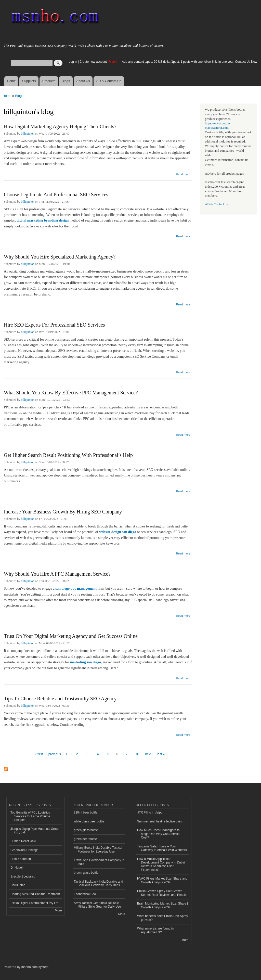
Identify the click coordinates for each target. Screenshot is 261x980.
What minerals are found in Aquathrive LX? (155, 930)
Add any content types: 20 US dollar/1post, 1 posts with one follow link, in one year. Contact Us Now (190, 62)
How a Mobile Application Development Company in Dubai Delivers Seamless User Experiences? (161, 864)
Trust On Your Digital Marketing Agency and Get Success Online (71, 636)
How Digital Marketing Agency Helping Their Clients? (60, 126)
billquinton (28, 134)
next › (149, 754)
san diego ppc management (76, 589)
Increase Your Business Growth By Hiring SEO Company (63, 512)
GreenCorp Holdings (24, 850)
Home (11, 81)
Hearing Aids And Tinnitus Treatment (35, 894)
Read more (183, 173)
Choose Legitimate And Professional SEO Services (56, 195)
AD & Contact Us (109, 81)
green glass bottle (86, 830)
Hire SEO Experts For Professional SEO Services (54, 325)
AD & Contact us (216, 204)
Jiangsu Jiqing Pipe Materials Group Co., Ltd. (35, 831)
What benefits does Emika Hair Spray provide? (162, 918)
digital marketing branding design (43, 220)
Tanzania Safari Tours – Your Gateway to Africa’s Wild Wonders (162, 848)
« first (39, 754)
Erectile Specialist (23, 876)
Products (49, 81)
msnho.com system (35, 967)
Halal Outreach (21, 859)
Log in (73, 62)
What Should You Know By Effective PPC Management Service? (71, 393)
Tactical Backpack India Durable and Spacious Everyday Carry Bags (99, 883)
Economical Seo (85, 894)
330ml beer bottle (86, 813)
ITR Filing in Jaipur (150, 813)
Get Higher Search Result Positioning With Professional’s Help (68, 455)
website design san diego (118, 532)
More (58, 910)
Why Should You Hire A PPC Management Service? (57, 574)
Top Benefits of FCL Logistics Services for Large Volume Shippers (30, 816)
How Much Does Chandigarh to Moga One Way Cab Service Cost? (158, 834)
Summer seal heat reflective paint (160, 821)
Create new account (94, 62)
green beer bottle (86, 839)
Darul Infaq (18, 885)
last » (161, 754)
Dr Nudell (17, 868)
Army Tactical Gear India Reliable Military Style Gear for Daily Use (97, 905)
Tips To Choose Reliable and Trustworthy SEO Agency (60, 699)
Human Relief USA (23, 841)
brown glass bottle (86, 873)
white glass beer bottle (89, 821)
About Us (83, 81)
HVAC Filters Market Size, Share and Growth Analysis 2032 (162, 880)
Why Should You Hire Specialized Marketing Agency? (60, 257)
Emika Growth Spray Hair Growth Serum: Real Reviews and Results (162, 893)
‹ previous (54, 754)
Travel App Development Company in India (99, 862)
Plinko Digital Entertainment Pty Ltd (34, 903)
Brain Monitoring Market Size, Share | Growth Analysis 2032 (162, 905)
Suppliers (29, 81)
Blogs (66, 81)
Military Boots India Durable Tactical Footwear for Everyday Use (98, 849)
